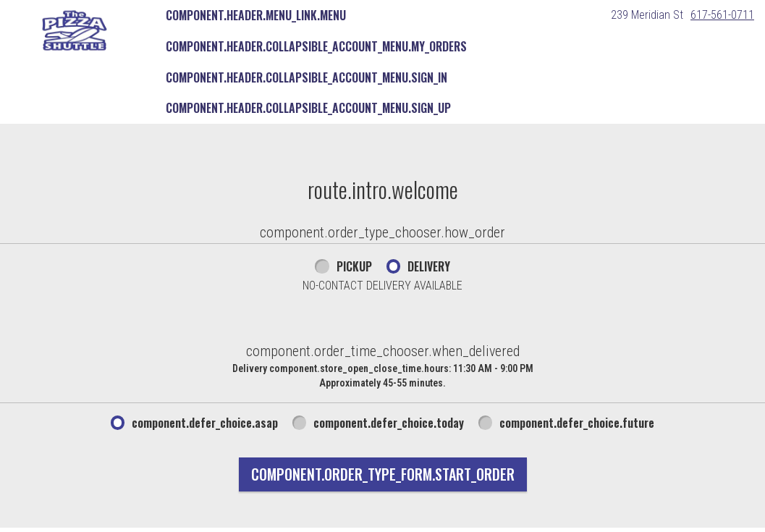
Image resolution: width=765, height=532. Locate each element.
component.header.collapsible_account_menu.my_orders (316, 46)
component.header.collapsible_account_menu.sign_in (307, 77)
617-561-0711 (722, 15)
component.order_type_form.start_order (383, 474)
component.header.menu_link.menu (256, 15)
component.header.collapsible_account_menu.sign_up (308, 108)
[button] (75, 30)
